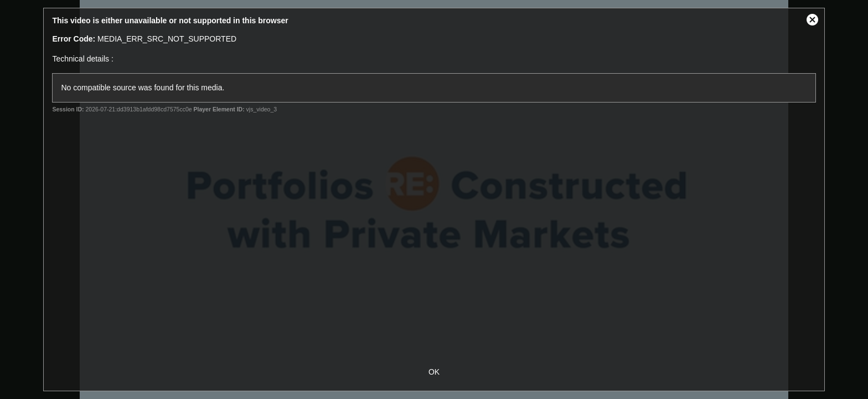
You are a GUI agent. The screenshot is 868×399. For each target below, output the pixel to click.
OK (434, 372)
